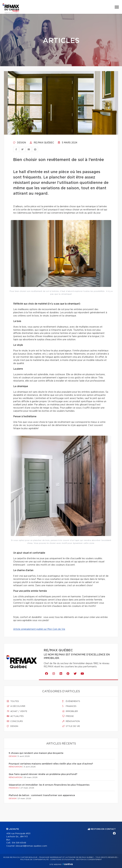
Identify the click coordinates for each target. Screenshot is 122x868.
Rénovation (71, 721)
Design (20, 143)
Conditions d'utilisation (62, 860)
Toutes (13, 701)
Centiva (68, 864)
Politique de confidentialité (34, 860)
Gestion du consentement (89, 860)
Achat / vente (17, 711)
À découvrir (16, 706)
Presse (68, 716)
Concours (15, 721)
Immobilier (70, 711)
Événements (71, 701)
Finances (69, 706)
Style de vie (71, 726)
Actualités (15, 716)
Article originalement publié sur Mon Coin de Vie (39, 629)
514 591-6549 (19, 843)
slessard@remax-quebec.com (31, 846)
